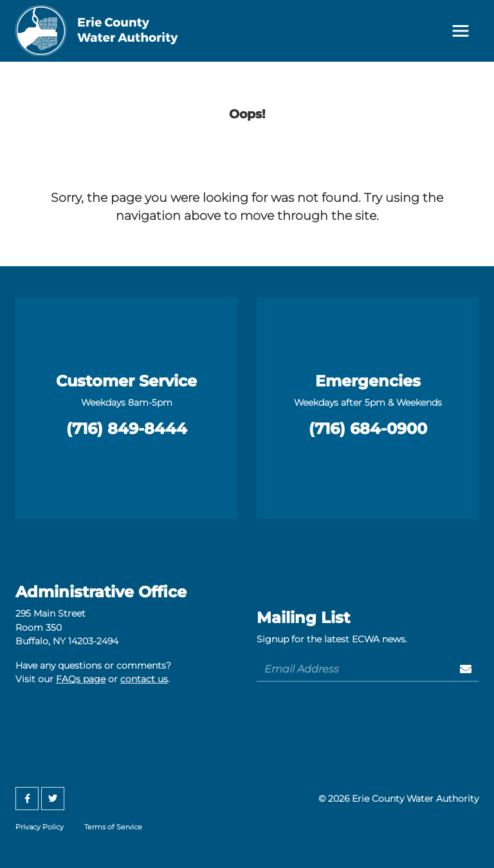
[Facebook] (27, 799)
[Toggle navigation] (461, 31)
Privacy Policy (40, 827)
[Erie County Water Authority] (97, 31)
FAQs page (81, 679)
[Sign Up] (466, 669)
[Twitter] (53, 799)
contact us (144, 679)
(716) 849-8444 (127, 429)
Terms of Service (113, 827)
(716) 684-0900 (368, 429)
